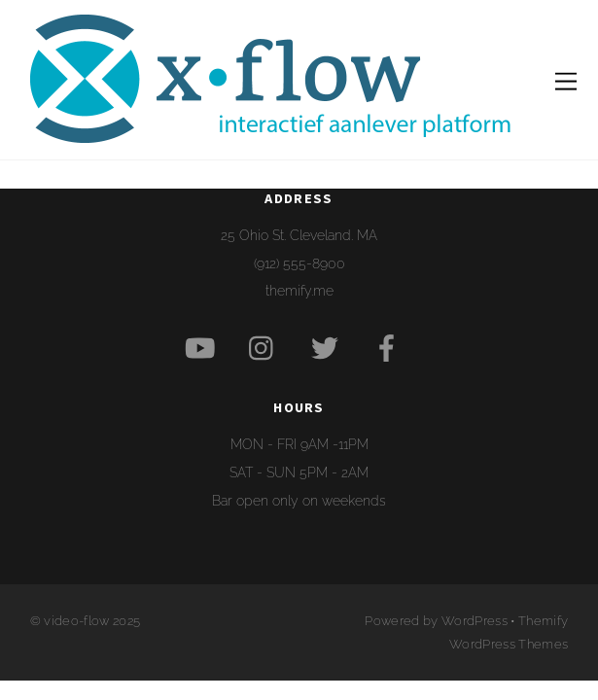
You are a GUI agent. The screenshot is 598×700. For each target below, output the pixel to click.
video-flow (76, 621)
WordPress (475, 621)
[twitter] (328, 348)
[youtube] (204, 348)
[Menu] (566, 79)
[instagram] (266, 348)
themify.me (299, 290)
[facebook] (390, 348)
